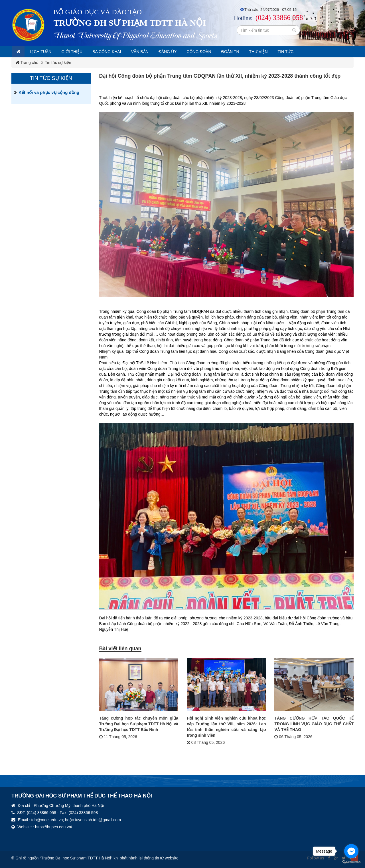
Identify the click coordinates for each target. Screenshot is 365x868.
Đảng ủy (183, 52)
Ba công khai (117, 52)
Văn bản (153, 52)
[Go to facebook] (351, 851)
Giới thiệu (78, 52)
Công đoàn (217, 52)
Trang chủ (27, 63)
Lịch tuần (45, 52)
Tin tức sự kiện (58, 63)
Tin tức (312, 52)
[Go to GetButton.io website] (351, 862)
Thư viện (282, 52)
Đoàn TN (252, 52)
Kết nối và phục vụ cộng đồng (49, 92)
